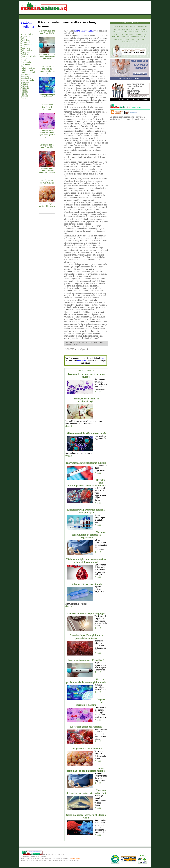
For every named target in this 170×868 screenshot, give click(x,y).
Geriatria (24, 60)
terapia (76, 344)
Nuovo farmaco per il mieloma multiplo (86, 463)
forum (103, 358)
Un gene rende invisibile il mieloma (47, 107)
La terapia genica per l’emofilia (47, 146)
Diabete (24, 46)
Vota (132, 96)
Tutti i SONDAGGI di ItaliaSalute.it (134, 99)
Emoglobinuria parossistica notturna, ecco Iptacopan (86, 511)
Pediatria (24, 84)
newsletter (82, 360)
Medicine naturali (28, 72)
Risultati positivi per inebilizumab (47, 96)
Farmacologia (26, 52)
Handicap (25, 66)
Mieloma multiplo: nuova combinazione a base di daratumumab (86, 561)
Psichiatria (25, 86)
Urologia (24, 96)
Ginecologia (26, 62)
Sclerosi (24, 90)
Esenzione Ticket (138, 39)
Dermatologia (26, 44)
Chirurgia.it (25, 42)
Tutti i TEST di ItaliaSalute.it (130, 79)
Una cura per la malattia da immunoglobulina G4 (47, 70)
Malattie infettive (28, 68)
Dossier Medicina (131, 32)
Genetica (24, 58)
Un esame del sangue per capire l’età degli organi (86, 792)
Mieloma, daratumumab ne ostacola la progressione (89, 535)
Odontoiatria (26, 78)
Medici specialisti (130, 42)
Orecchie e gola (27, 80)
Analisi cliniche (27, 34)
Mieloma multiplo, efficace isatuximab (86, 433)
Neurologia (25, 74)
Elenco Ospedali (126, 34)
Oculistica (25, 76)
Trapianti (24, 92)
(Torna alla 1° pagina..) (84, 31)
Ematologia (25, 48)
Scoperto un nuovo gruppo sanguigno (86, 614)
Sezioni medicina (27, 24)
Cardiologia (26, 40)
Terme (144, 37)
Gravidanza (25, 64)
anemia (96, 342)
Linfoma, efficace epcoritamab (86, 584)
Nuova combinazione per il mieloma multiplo (86, 769)
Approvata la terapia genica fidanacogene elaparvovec (47, 56)
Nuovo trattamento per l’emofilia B (47, 32)
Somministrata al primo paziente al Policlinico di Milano (47, 170)
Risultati (143, 96)
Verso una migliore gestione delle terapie (47, 205)
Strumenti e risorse (130, 23)
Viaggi (23, 98)
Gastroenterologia (28, 56)
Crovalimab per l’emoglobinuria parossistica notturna (86, 637)
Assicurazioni (133, 37)
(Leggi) (98, 391)
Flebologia (25, 54)
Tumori (24, 94)
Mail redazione (75, 858)
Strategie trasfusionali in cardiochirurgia (86, 400)
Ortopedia (25, 82)
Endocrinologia (27, 50)
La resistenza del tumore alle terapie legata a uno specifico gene (47, 134)
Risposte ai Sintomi (131, 29)
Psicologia (25, 88)
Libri (123, 37)
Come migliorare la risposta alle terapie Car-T (86, 816)
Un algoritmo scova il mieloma (47, 182)
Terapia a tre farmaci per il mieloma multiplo (86, 375)
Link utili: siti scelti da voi (125, 27)
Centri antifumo (121, 39)
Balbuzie (24, 38)
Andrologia (25, 36)
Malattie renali (27, 70)
